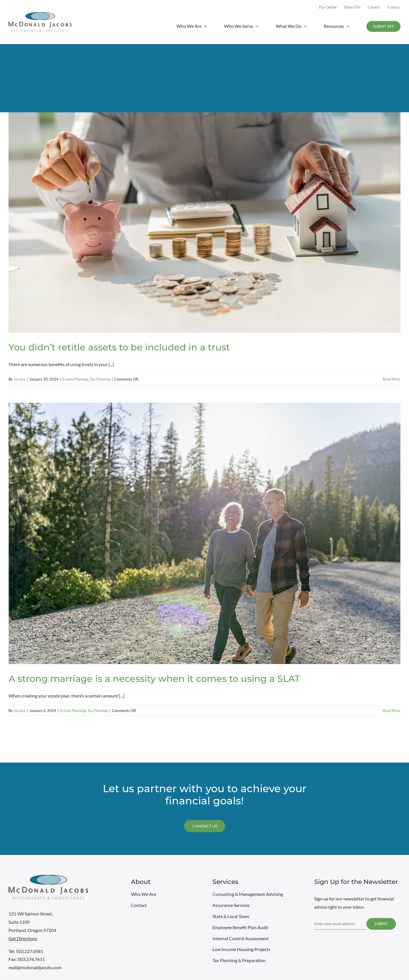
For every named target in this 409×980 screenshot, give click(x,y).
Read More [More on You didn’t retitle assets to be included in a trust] (392, 379)
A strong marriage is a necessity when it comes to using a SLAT (154, 679)
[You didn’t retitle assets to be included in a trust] (204, 223)
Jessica (19, 379)
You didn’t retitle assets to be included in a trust (119, 347)
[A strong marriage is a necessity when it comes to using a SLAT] (204, 533)
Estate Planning (75, 379)
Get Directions (23, 938)
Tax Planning (100, 379)
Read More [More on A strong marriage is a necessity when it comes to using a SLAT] (392, 711)
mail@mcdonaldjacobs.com (35, 967)
